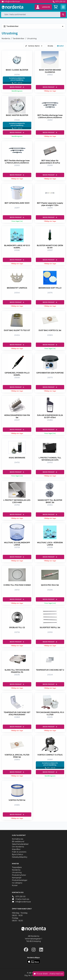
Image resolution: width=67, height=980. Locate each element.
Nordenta (6, 39)
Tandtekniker (18, 39)
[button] (43, 7)
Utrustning (32, 39)
